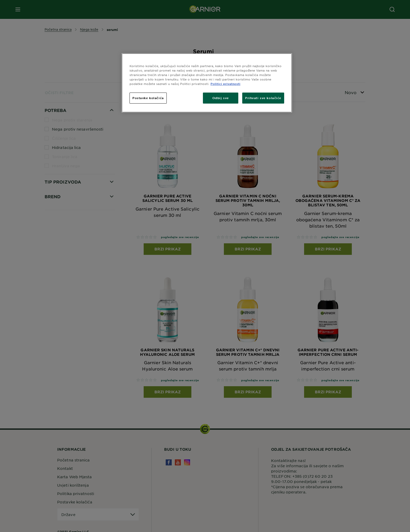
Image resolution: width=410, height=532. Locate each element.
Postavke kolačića (148, 98)
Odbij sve (221, 98)
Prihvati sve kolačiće (263, 98)
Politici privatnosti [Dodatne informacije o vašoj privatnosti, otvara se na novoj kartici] (225, 84)
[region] (207, 83)
